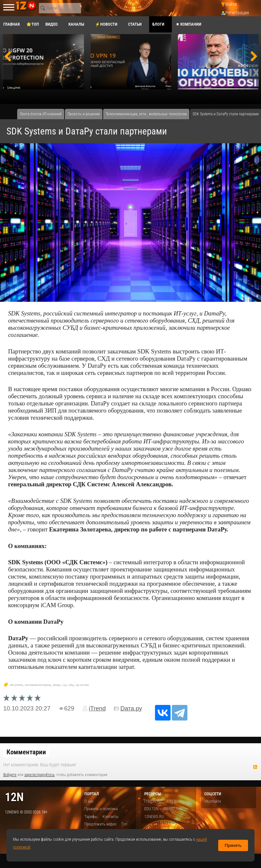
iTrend (97, 708)
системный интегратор (38, 685)
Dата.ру (131, 708)
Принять (233, 845)
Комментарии (26, 752)
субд (71, 685)
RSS (255, 767)
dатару (57, 685)
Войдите (10, 775)
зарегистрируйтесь (40, 775)
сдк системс (82, 685)
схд (64, 685)
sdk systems (16, 685)
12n (14, 797)
